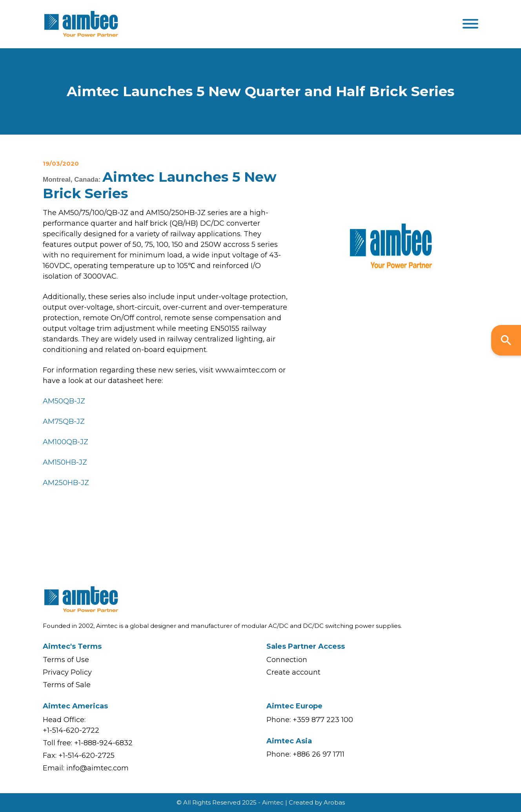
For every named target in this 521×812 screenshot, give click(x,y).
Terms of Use (66, 660)
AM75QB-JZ (64, 422)
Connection (287, 660)
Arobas (334, 802)
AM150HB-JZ (65, 462)
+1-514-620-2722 (71, 730)
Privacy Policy (67, 672)
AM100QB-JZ (66, 442)
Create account (293, 672)
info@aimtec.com (97, 768)
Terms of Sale (67, 685)
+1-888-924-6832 (103, 743)
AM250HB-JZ (66, 483)
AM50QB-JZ (64, 401)
